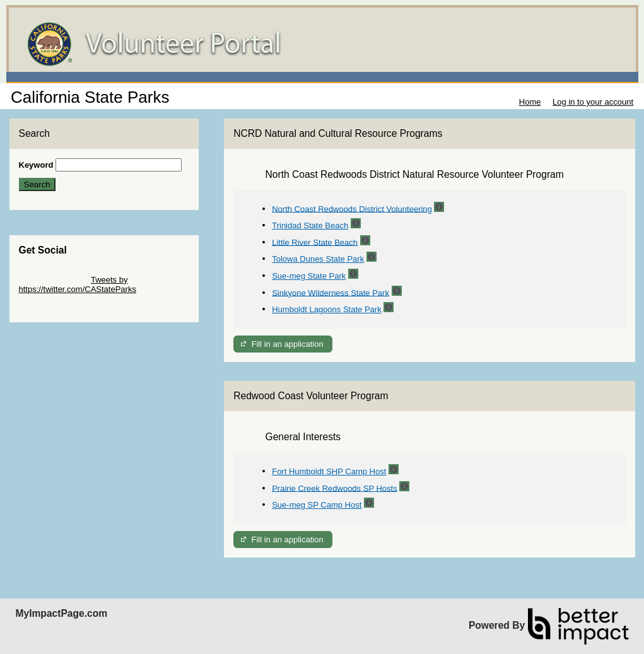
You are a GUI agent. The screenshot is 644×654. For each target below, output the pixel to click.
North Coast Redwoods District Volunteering (352, 208)
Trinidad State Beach (310, 225)
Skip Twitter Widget (54, 280)
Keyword (36, 165)
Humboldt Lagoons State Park (326, 309)
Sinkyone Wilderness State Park (331, 292)
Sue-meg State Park (309, 276)
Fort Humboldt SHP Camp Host (329, 471)
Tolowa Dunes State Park (318, 259)
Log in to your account (593, 102)
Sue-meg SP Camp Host (317, 505)
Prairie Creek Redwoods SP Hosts (334, 488)
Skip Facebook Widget (60, 308)
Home (530, 102)
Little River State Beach (315, 242)
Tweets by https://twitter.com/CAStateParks (78, 284)
